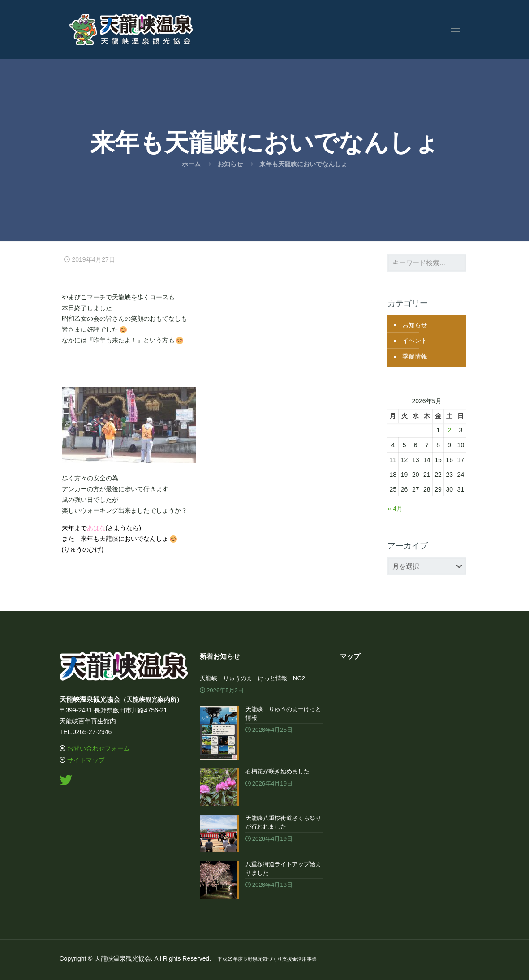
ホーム (191, 164)
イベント (415, 341)
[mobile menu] (456, 29)
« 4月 (395, 509)
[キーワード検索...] (427, 263)
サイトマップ (86, 760)
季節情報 (415, 356)
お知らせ (230, 164)
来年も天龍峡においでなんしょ (303, 164)
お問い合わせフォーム (99, 748)
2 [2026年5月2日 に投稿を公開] (449, 430)
